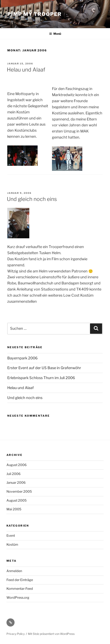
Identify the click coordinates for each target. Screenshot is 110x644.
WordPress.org (18, 598)
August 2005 (16, 500)
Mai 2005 (14, 509)
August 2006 (17, 465)
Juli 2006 (14, 474)
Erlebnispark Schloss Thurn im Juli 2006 (41, 378)
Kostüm (12, 545)
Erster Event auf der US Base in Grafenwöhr (44, 368)
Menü (55, 34)
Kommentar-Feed (20, 589)
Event (11, 536)
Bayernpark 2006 (22, 358)
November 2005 (19, 492)
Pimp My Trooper (34, 14)
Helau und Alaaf (26, 70)
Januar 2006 (16, 483)
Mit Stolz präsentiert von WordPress (51, 634)
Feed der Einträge (20, 580)
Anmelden (14, 571)
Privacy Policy (16, 634)
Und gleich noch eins (32, 199)
